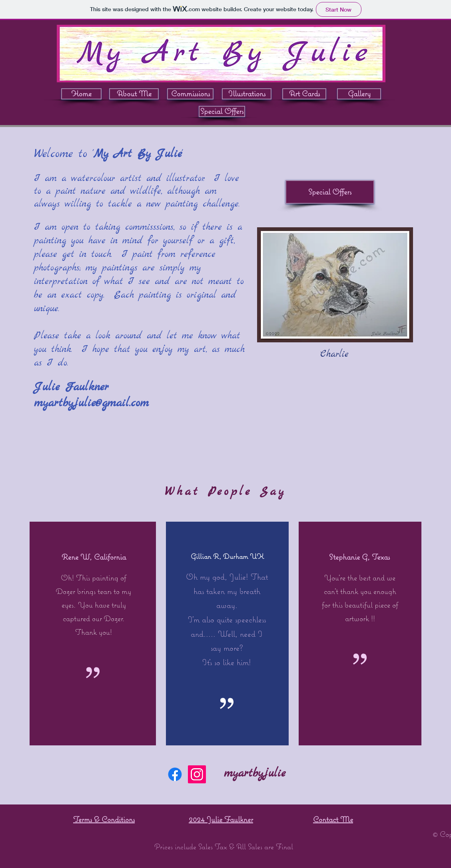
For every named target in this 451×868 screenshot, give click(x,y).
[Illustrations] (247, 94)
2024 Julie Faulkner (221, 819)
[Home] (81, 94)
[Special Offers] (222, 111)
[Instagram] (197, 774)
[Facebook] (175, 774)
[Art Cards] (304, 94)
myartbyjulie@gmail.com (91, 403)
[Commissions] (190, 94)
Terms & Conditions (104, 819)
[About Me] (134, 94)
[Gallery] (359, 94)
